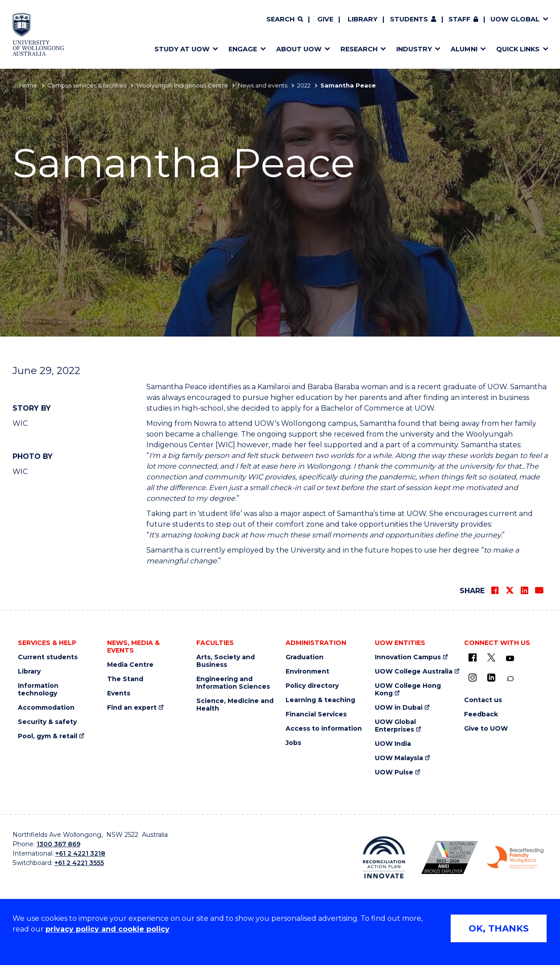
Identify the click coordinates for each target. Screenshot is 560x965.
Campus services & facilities (87, 85)
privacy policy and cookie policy (108, 929)
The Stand (125, 679)
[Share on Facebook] (495, 591)
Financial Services (316, 714)
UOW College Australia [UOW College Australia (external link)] (414, 672)
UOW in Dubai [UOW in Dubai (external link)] (399, 708)
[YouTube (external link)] (510, 659)
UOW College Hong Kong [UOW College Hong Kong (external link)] (408, 690)
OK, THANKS (499, 928)
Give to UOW (486, 729)
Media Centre (130, 665)
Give (325, 19)
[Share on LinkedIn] (524, 591)
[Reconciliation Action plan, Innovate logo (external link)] (384, 857)
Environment (307, 672)
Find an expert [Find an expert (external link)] (132, 708)
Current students (48, 657)
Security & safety (47, 722)
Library (363, 19)
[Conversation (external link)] (510, 679)
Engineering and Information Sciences (233, 683)
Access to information (324, 729)
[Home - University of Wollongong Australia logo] (39, 34)
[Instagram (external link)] (473, 678)
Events (119, 693)
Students (409, 19)
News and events (263, 85)
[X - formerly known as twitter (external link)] (491, 657)
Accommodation (46, 708)
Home (28, 85)
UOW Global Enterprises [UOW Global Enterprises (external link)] (395, 726)
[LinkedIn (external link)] (491, 678)
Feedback (481, 714)
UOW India (393, 744)
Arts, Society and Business (226, 661)
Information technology (38, 690)
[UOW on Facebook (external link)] (473, 657)
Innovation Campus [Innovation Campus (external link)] (408, 657)
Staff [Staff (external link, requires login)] (459, 19)
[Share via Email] (539, 591)
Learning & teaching (320, 700)
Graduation (305, 657)
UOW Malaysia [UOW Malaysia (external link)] (399, 758)
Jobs (293, 743)
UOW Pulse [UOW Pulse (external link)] (394, 772)
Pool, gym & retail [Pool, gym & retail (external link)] (48, 736)
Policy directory (312, 686)
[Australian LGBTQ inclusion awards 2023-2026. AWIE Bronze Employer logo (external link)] (450, 857)
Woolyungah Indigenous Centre (182, 85)
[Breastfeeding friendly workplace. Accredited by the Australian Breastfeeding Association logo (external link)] (515, 857)
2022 (304, 85)
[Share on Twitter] (510, 591)
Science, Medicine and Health (235, 705)
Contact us (483, 700)
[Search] (285, 20)
